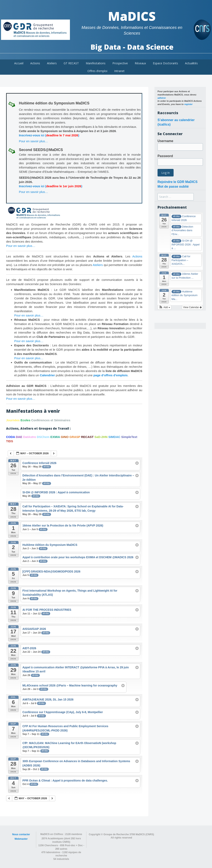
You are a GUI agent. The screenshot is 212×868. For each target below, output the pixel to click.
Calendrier (47, 375)
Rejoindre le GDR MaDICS (177, 182)
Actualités (191, 63)
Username (165, 141)
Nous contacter (21, 834)
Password (165, 156)
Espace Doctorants (165, 63)
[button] (164, 307)
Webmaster (21, 839)
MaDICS (132, 16)
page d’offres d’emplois (110, 375)
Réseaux (140, 63)
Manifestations (96, 63)
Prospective (120, 63)
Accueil (19, 63)
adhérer (162, 98)
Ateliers (52, 63)
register (188, 104)
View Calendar (192, 307)
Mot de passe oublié (173, 187)
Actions (35, 63)
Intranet (119, 71)
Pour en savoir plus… (33, 141)
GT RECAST (71, 63)
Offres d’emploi (97, 71)
